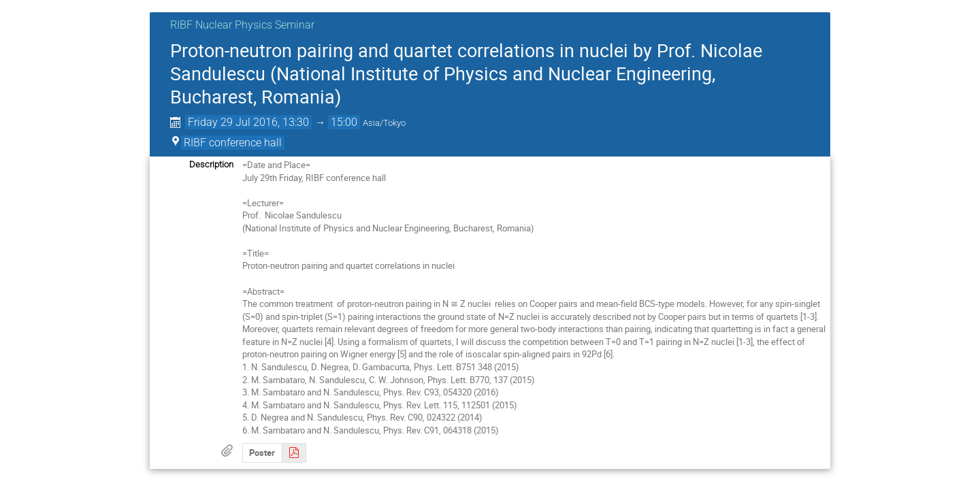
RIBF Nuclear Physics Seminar (242, 25)
